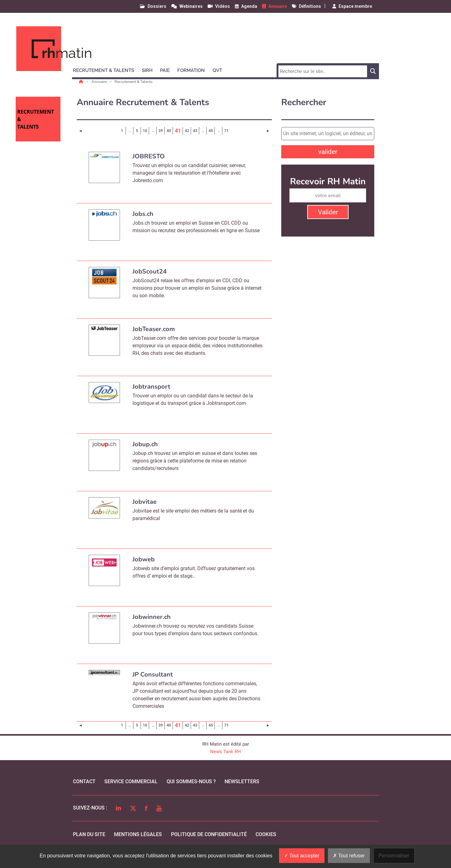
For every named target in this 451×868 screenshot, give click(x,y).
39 (161, 131)
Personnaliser (394, 856)
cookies (266, 834)
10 (145, 131)
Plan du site (89, 834)
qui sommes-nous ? (191, 781)
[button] (106, 69)
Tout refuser (349, 856)
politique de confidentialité (209, 834)
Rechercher (304, 102)
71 (226, 131)
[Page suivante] (268, 131)
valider (328, 152)
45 (211, 131)
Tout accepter (302, 856)
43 (195, 131)
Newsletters (242, 781)
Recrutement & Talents (134, 82)
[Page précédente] (80, 131)
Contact (84, 781)
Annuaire (100, 82)
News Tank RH (225, 752)
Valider (328, 212)
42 (187, 131)
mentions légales (138, 834)
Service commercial (131, 781)
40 (169, 131)
